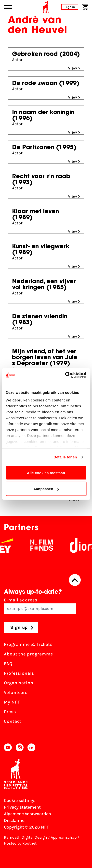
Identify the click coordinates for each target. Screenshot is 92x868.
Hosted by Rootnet (20, 843)
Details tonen (65, 457)
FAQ (8, 664)
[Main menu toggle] (8, 7)
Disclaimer (15, 820)
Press (10, 712)
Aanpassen (46, 489)
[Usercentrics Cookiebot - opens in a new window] (66, 375)
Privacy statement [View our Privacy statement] (22, 807)
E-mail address (40, 606)
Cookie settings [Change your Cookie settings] (20, 800)
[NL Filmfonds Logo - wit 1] (47, 545)
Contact (13, 721)
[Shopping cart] (85, 7)
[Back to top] (75, 580)
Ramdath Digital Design (26, 837)
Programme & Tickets (28, 644)
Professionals (19, 673)
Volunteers (16, 692)
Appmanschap (64, 837)
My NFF (12, 702)
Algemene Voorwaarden (27, 814)
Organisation (19, 683)
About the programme (28, 654)
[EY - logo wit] (12, 545)
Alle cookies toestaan (46, 473)
